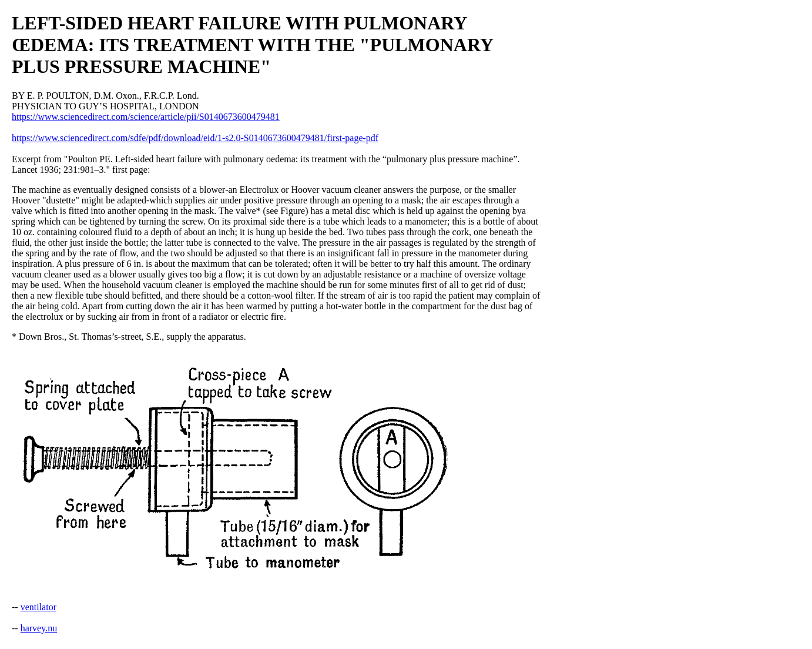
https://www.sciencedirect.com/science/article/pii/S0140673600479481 (146, 117)
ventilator (38, 607)
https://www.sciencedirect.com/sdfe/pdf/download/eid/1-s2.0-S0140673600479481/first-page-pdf (195, 138)
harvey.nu (39, 628)
